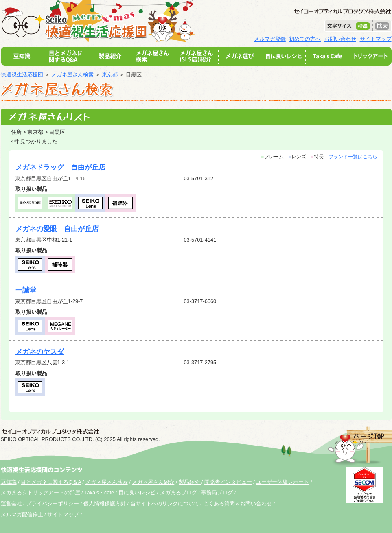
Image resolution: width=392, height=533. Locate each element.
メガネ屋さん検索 (72, 75)
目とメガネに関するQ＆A (51, 482)
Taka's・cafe (99, 493)
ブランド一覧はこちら (353, 157)
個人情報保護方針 (105, 504)
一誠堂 (26, 290)
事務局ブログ (217, 493)
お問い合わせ (340, 39)
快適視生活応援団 (22, 75)
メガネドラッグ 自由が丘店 (60, 167)
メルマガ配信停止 (22, 514)
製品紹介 (190, 482)
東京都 (110, 75)
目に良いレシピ (137, 493)
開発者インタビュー (228, 482)
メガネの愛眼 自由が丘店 (57, 229)
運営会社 (11, 504)
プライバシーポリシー (53, 504)
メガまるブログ (178, 493)
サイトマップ (376, 39)
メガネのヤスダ (40, 352)
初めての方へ (305, 39)
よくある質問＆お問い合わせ (238, 504)
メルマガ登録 (270, 39)
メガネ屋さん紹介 (153, 482)
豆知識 (9, 482)
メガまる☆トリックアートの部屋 (41, 493)
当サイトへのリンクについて (165, 504)
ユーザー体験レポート (283, 482)
